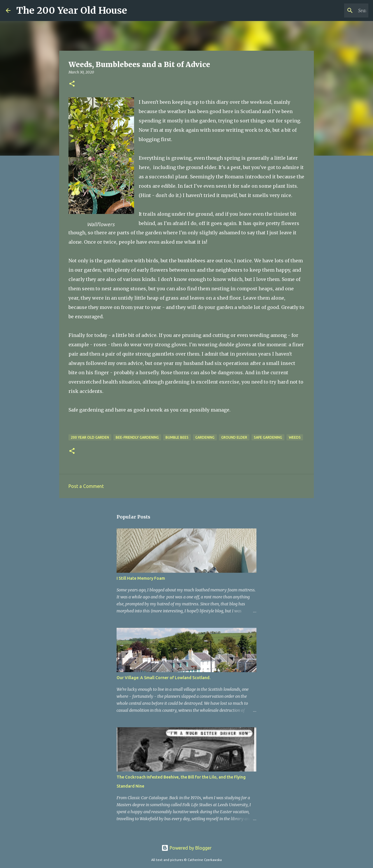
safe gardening (268, 437)
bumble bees (177, 437)
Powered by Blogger (186, 848)
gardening (205, 437)
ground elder (234, 437)
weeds (295, 437)
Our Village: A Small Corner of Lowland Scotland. (163, 678)
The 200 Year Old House (72, 10)
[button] (72, 84)
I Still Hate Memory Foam (141, 578)
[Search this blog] (338, 10)
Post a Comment (86, 486)
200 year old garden (90, 437)
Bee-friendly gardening (137, 437)
